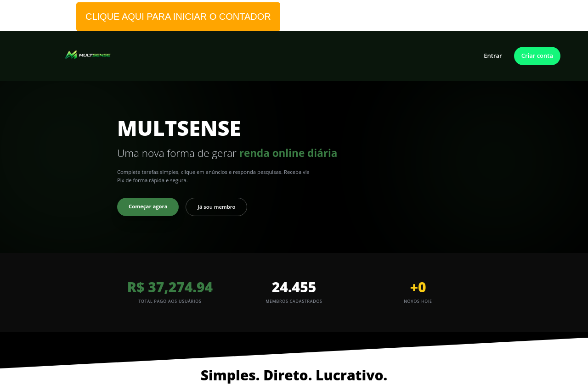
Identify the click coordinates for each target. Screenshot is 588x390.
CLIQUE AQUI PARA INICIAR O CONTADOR (178, 17)
